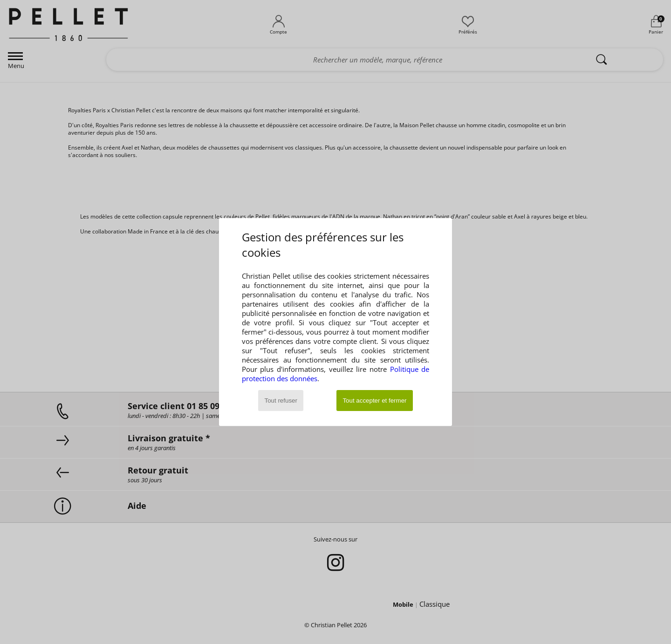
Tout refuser (281, 401)
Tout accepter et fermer (374, 401)
